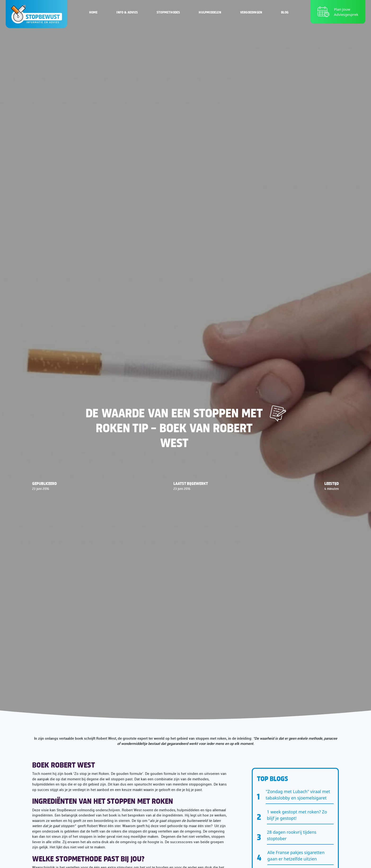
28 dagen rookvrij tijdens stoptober (292, 835)
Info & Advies (127, 12)
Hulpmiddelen (210, 12)
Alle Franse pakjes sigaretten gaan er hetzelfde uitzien (296, 856)
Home (93, 12)
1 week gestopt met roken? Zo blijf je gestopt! (297, 815)
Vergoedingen (251, 12)
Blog (285, 12)
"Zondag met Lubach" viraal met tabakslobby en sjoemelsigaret (298, 795)
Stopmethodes (168, 12)
